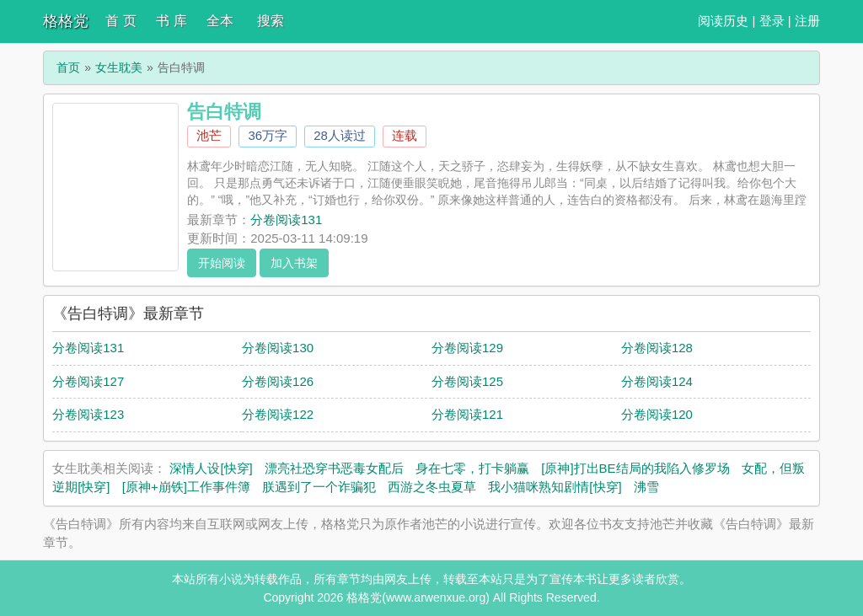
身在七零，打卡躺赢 (472, 468)
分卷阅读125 (467, 381)
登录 (772, 21)
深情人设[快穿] (211, 468)
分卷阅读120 (657, 414)
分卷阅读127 (88, 381)
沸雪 (646, 487)
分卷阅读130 (278, 348)
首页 (68, 67)
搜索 (271, 21)
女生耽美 (119, 67)
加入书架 (294, 263)
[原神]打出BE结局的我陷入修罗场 (635, 468)
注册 (807, 21)
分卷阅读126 (278, 381)
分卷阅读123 (88, 414)
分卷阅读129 (467, 348)
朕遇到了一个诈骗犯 (319, 487)
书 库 (171, 21)
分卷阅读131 (286, 220)
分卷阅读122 (278, 414)
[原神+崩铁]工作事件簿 (186, 487)
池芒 (209, 135)
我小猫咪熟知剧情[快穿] (555, 487)
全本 (220, 21)
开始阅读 (222, 263)
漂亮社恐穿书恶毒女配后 (334, 468)
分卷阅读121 (467, 414)
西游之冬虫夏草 (432, 487)
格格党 (66, 21)
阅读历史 (723, 21)
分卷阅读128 (657, 348)
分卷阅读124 (657, 381)
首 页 (121, 21)
